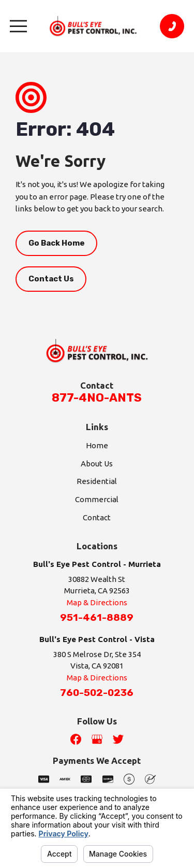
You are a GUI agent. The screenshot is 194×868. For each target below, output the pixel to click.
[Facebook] (76, 739)
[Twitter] (118, 739)
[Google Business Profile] (97, 739)
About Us (97, 464)
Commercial (97, 499)
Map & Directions (97, 602)
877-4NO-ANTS (97, 398)
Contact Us (51, 279)
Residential (97, 481)
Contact (97, 517)
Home (97, 445)
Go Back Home (57, 243)
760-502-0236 (97, 693)
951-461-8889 (97, 618)
